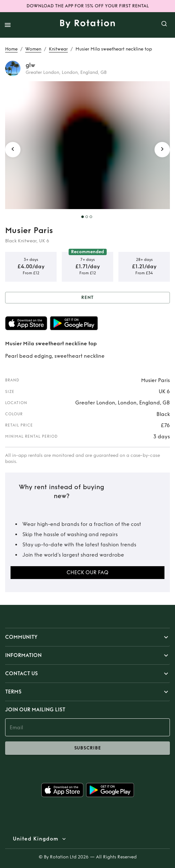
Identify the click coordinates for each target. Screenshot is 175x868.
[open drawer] (8, 25)
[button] (87, 637)
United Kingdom (36, 839)
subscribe (87, 748)
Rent (87, 298)
